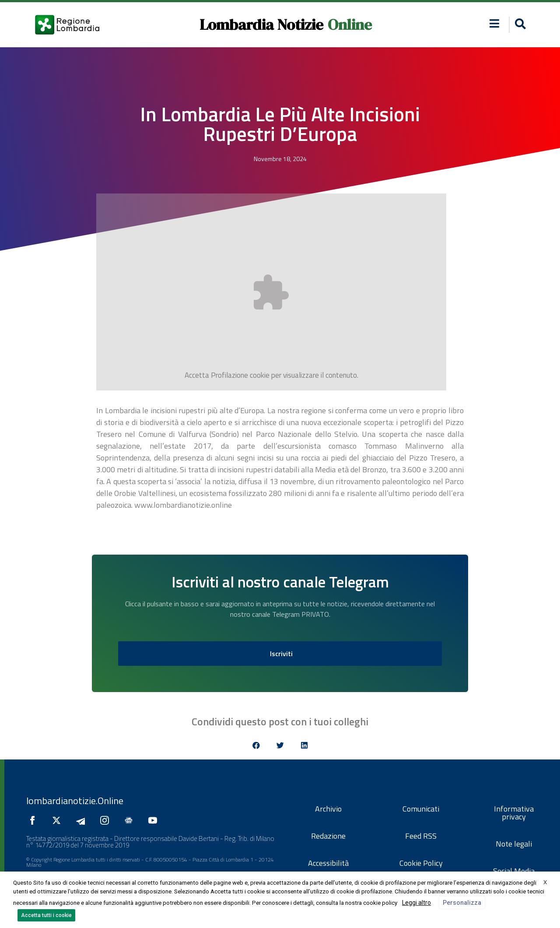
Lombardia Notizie (261, 25)
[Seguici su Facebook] (35, 820)
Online (350, 25)
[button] (495, 23)
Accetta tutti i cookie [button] (46, 915)
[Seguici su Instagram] (107, 820)
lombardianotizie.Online (75, 801)
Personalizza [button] (462, 903)
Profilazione (229, 375)
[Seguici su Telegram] (83, 820)
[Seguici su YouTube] (155, 820)
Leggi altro (416, 903)
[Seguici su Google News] (131, 820)
